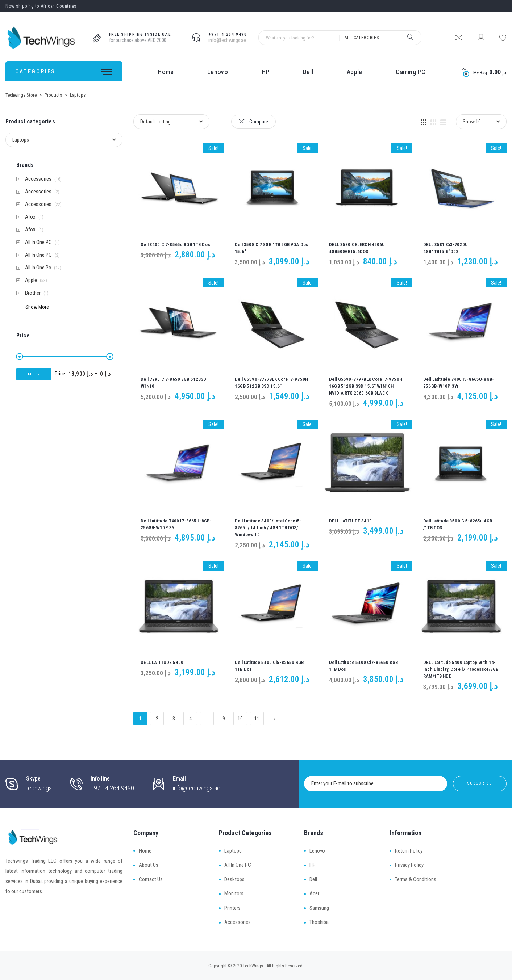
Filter (34, 374)
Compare (253, 122)
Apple (355, 72)
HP (266, 72)
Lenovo (218, 72)
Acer (314, 893)
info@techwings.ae (227, 40)
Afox (30, 217)
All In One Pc (38, 268)
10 (240, 719)
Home (166, 72)
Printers (232, 908)
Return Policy (409, 851)
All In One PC (38, 242)
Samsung (319, 908)
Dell (308, 72)
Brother (33, 293)
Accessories (38, 179)
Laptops (233, 851)
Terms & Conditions (416, 879)
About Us (149, 865)
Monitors (234, 893)
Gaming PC (411, 72)
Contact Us (151, 879)
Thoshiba (319, 922)
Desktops (234, 879)
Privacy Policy (409, 865)
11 (257, 719)
